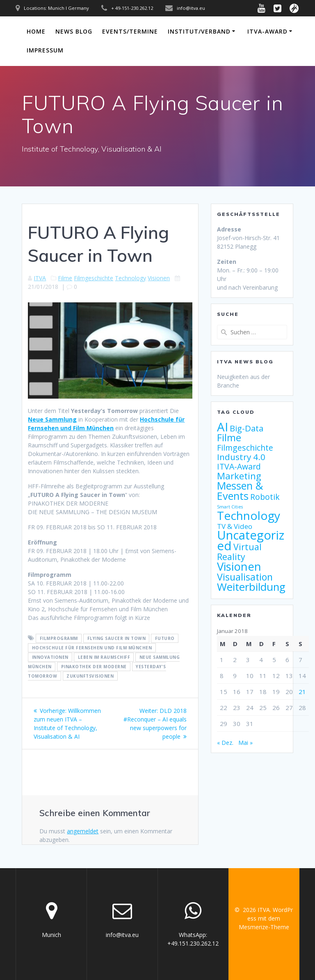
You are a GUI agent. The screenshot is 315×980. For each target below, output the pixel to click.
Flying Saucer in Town (117, 638)
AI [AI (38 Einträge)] (223, 427)
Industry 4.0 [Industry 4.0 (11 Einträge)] (241, 457)
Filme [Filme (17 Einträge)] (229, 438)
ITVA (40, 278)
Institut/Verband (199, 31)
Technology (130, 278)
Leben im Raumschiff (104, 657)
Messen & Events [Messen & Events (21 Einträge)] (240, 491)
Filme (65, 278)
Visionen (159, 278)
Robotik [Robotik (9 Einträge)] (265, 497)
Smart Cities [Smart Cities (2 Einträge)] (230, 507)
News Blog (74, 31)
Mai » (245, 743)
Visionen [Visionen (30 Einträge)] (239, 566)
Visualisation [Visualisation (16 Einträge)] (245, 577)
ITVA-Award (267, 31)
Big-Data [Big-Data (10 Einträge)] (247, 428)
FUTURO (165, 638)
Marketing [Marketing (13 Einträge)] (239, 476)
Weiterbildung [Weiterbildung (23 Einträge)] (251, 587)
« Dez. (225, 743)
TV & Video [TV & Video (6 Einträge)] (235, 526)
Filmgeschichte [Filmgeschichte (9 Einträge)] (245, 448)
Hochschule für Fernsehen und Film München (92, 648)
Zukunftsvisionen (90, 676)
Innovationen (50, 657)
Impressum (45, 50)
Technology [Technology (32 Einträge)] (249, 515)
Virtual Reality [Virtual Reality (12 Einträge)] (239, 552)
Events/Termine (130, 31)
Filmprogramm (59, 638)
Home (36, 31)
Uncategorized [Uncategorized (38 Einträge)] (251, 540)
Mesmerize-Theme (264, 927)
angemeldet (83, 831)
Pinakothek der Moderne (94, 667)
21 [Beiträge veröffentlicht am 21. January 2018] (302, 692)
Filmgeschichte (94, 278)
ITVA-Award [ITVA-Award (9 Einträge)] (239, 466)
